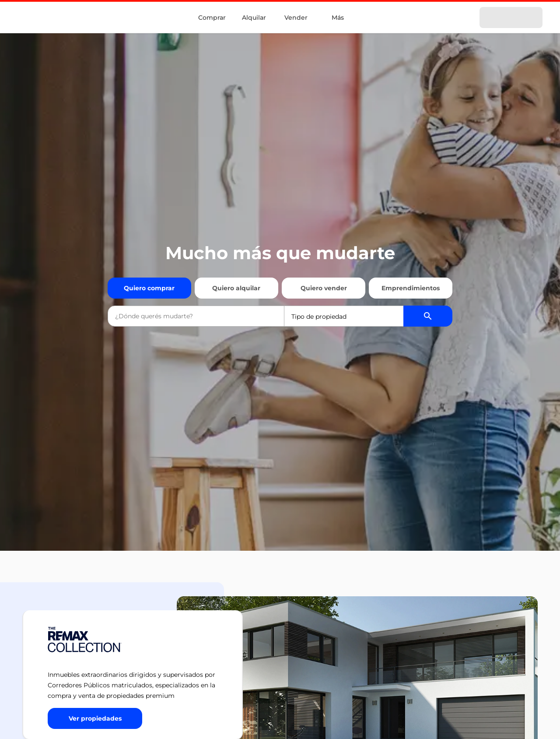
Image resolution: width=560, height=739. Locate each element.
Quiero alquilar (236, 288)
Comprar (212, 18)
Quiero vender (324, 288)
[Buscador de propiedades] (428, 316)
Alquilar (254, 18)
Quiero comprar (149, 288)
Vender (296, 18)
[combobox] (196, 316)
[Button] (95, 718)
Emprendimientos (411, 288)
